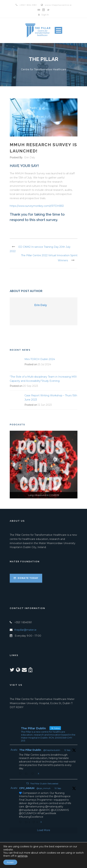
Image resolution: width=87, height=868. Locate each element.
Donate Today (26, 578)
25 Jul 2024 (44, 364)
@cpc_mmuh (43, 788)
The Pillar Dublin (30, 750)
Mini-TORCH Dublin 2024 (40, 359)
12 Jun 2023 (45, 405)
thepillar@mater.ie (25, 630)
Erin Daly (30, 157)
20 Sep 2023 (30, 386)
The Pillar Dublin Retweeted (44, 784)
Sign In (45, 15)
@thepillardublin (52, 750)
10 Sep (58, 788)
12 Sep (67, 750)
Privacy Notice (43, 859)
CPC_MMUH (27, 788)
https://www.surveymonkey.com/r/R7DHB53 (37, 206)
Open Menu (58, 30)
